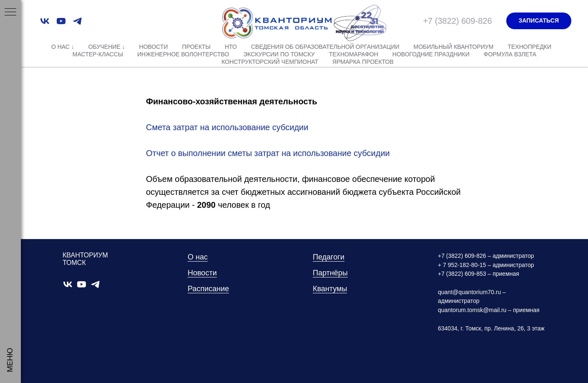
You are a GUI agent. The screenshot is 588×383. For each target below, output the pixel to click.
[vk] (45, 21)
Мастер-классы (98, 54)
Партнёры (330, 273)
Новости (154, 47)
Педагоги (329, 257)
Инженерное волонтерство (183, 54)
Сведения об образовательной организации (325, 47)
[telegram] (77, 21)
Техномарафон (354, 54)
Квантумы (330, 289)
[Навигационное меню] (10, 13)
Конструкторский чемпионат (270, 62)
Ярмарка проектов (363, 62)
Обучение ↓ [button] (107, 47)
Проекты (196, 47)
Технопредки (529, 47)
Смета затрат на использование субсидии (227, 127)
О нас (198, 257)
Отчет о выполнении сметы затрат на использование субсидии (268, 153)
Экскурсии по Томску (279, 54)
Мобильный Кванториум (454, 47)
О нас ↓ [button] (63, 47)
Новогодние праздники (431, 54)
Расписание (208, 289)
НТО (231, 47)
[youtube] (61, 21)
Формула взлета (510, 54)
